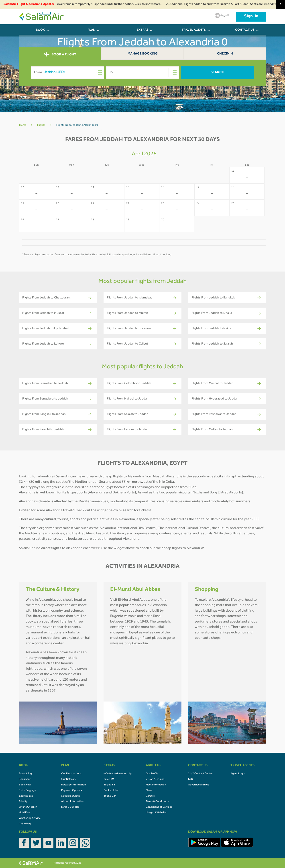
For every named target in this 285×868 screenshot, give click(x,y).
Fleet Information (156, 785)
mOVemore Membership (118, 774)
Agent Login (238, 774)
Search (218, 73)
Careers (150, 796)
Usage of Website (156, 813)
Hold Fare (24, 813)
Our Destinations (71, 774)
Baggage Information (74, 785)
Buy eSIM (109, 779)
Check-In (225, 54)
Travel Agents (194, 30)
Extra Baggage (27, 791)
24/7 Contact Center (200, 774)
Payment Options (72, 791)
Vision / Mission (155, 779)
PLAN (91, 30)
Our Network (69, 779)
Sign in (251, 17)
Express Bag (26, 796)
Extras (142, 30)
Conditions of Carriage (159, 807)
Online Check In (28, 807)
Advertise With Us (199, 785)
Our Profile (152, 774)
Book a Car (110, 796)
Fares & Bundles (70, 807)
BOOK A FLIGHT (60, 55)
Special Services (71, 796)
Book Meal (25, 785)
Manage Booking (143, 54)
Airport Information (73, 802)
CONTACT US (245, 30)
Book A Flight (27, 774)
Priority (23, 802)
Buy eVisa (109, 785)
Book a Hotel (111, 791)
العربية (222, 15)
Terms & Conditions (157, 802)
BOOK (40, 30)
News (149, 791)
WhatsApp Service (30, 818)
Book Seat (25, 779)
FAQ (191, 779)
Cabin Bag (25, 824)
